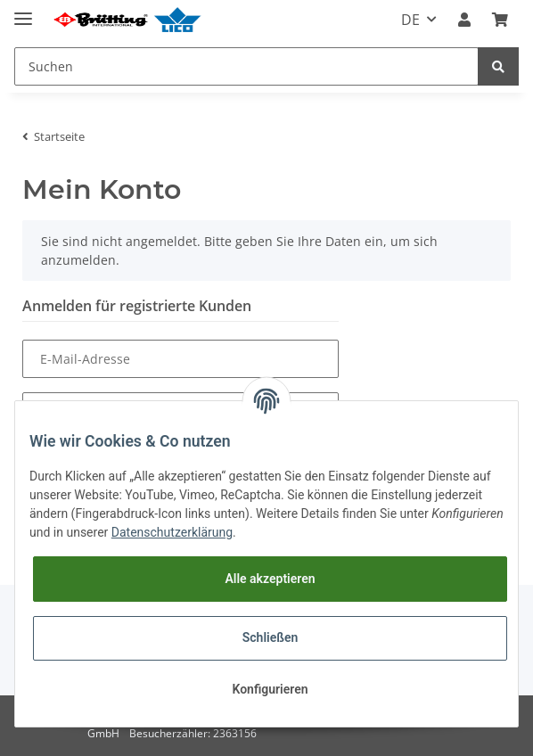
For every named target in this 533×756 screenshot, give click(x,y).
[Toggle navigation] (23, 11)
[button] (464, 20)
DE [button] (410, 20)
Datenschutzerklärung (172, 532)
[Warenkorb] (500, 20)
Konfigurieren (270, 689)
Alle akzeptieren (270, 579)
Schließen (271, 637)
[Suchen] (246, 66)
